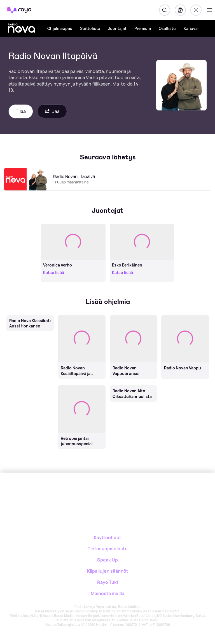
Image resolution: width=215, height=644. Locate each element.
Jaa (52, 111)
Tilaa (21, 111)
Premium (143, 28)
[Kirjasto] (180, 10)
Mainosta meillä (107, 593)
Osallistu (167, 28)
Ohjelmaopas (60, 28)
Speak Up (107, 560)
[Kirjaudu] (196, 10)
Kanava (191, 28)
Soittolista (90, 28)
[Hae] (165, 10)
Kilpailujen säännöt (108, 571)
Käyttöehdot (107, 537)
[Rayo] (85, 492)
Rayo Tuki (107, 582)
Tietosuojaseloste (108, 549)
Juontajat (117, 28)
